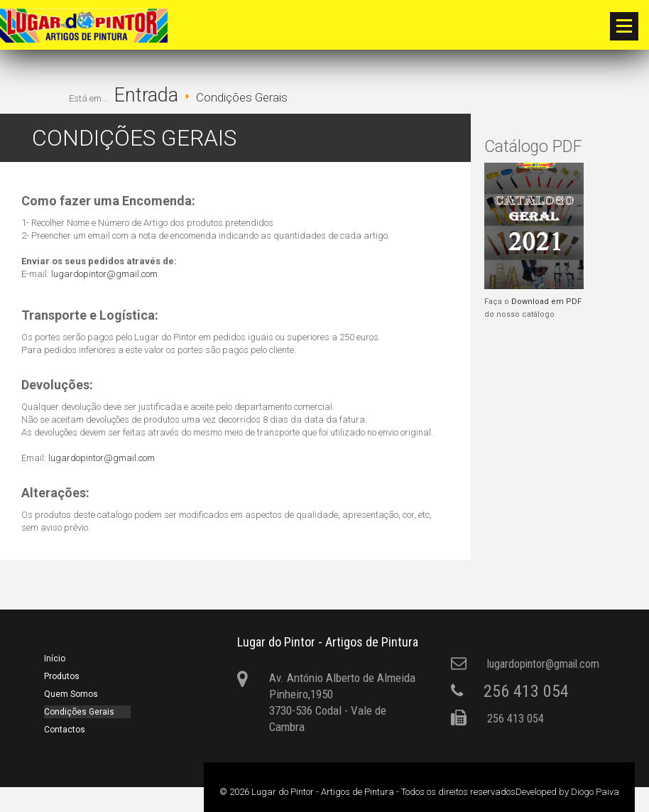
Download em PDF (546, 302)
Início (55, 659)
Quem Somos (71, 694)
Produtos (62, 676)
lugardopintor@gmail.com (104, 274)
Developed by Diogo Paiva (567, 792)
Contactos (65, 730)
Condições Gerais (79, 712)
